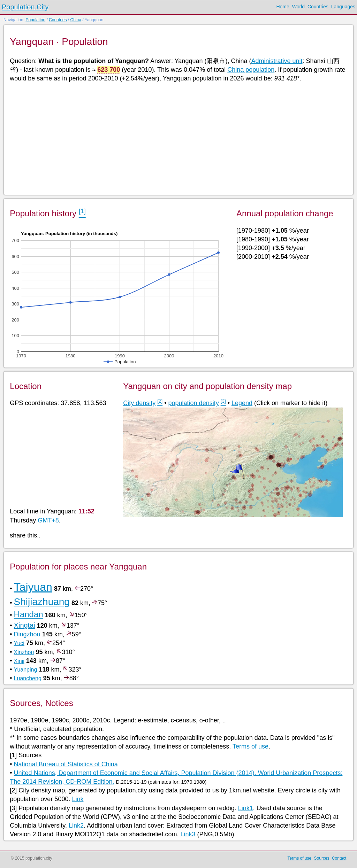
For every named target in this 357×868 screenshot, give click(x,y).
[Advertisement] (178, 138)
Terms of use (250, 746)
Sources (322, 858)
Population (35, 20)
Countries (318, 7)
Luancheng (28, 678)
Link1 (246, 808)
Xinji (19, 661)
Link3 (188, 834)
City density (139, 403)
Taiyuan (33, 587)
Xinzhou (24, 652)
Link (78, 799)
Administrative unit (277, 61)
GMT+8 (48, 520)
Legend (242, 403)
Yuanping (26, 670)
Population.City (25, 7)
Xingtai (25, 625)
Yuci (19, 643)
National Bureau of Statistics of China (66, 764)
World (298, 7)
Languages (343, 7)
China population (251, 70)
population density (194, 403)
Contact (339, 858)
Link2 (76, 826)
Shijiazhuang (42, 602)
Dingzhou (27, 634)
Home (283, 7)
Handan (29, 614)
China (75, 20)
